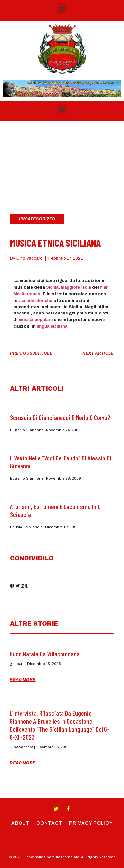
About (21, 823)
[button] (62, 9)
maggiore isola (76, 287)
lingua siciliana (52, 326)
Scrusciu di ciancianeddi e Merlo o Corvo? (60, 417)
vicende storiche (35, 300)
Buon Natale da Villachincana (45, 654)
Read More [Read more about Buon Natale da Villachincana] (23, 680)
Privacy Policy (91, 823)
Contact (49, 823)
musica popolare (36, 320)
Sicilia (52, 287)
